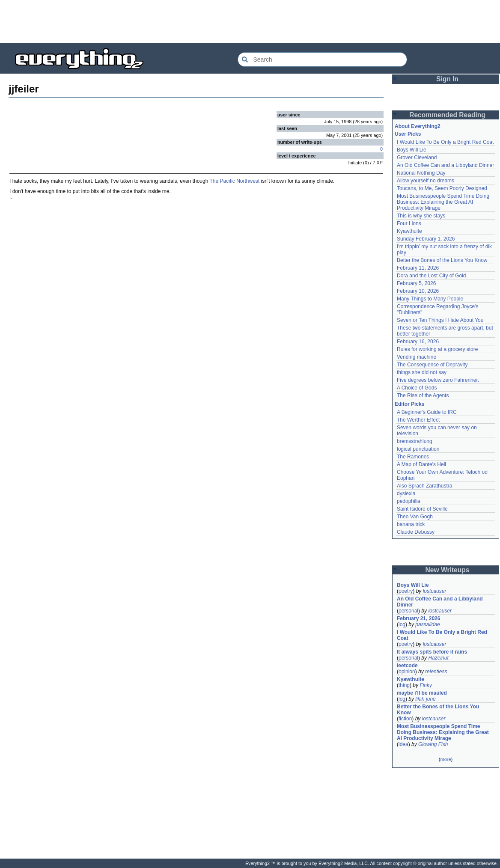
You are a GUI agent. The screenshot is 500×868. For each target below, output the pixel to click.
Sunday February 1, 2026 (426, 239)
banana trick (411, 524)
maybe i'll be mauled (422, 693)
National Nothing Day (421, 173)
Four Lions (409, 223)
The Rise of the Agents (423, 395)
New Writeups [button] (448, 570)
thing (404, 685)
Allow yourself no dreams (426, 181)
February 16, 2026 (418, 342)
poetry (406, 591)
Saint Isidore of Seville (422, 509)
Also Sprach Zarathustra (424, 486)
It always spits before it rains (432, 652)
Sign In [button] (447, 79)
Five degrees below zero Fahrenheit (438, 380)
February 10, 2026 (418, 291)
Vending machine (417, 357)
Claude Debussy (416, 532)
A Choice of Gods (417, 388)
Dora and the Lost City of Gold (431, 276)
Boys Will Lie (412, 150)
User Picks (408, 134)
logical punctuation (418, 449)
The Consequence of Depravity (432, 365)
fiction (405, 719)
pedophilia (409, 501)
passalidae (427, 624)
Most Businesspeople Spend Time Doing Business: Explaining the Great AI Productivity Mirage (443, 202)
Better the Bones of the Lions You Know (442, 260)
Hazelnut (438, 658)
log (402, 624)
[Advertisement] (250, 21)
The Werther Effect (418, 420)
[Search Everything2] (322, 59)
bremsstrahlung (415, 441)
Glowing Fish (433, 744)
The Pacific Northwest (234, 181)
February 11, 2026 (418, 268)
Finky (426, 685)
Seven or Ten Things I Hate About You (440, 320)
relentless (436, 672)
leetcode (407, 666)
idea (403, 744)
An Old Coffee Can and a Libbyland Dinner (445, 165)
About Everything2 (418, 126)
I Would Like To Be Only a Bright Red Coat (445, 142)
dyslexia (406, 493)
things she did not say (422, 372)
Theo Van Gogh (415, 517)
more (445, 759)
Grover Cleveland (417, 158)
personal (408, 611)
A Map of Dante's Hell (421, 464)
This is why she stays (421, 216)
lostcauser (435, 591)
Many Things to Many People (430, 299)
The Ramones (413, 457)
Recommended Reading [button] (447, 115)
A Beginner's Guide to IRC (427, 412)
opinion (407, 672)
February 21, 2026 (418, 618)
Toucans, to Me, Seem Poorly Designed (442, 188)
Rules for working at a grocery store (437, 349)
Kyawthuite (409, 231)
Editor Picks (409, 404)
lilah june (425, 699)
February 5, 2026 (416, 283)
